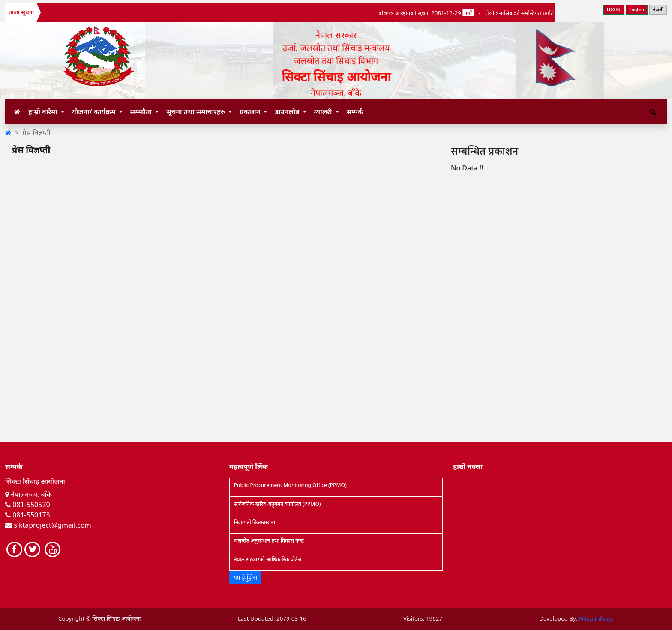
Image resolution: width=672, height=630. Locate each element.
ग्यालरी (324, 112)
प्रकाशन (251, 112)
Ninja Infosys (596, 618)
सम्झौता (142, 112)
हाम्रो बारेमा (44, 112)
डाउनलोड (288, 112)
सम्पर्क (355, 112)
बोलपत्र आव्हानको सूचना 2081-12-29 (432, 13)
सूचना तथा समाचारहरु (196, 112)
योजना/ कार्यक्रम (95, 112)
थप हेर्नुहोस (245, 578)
